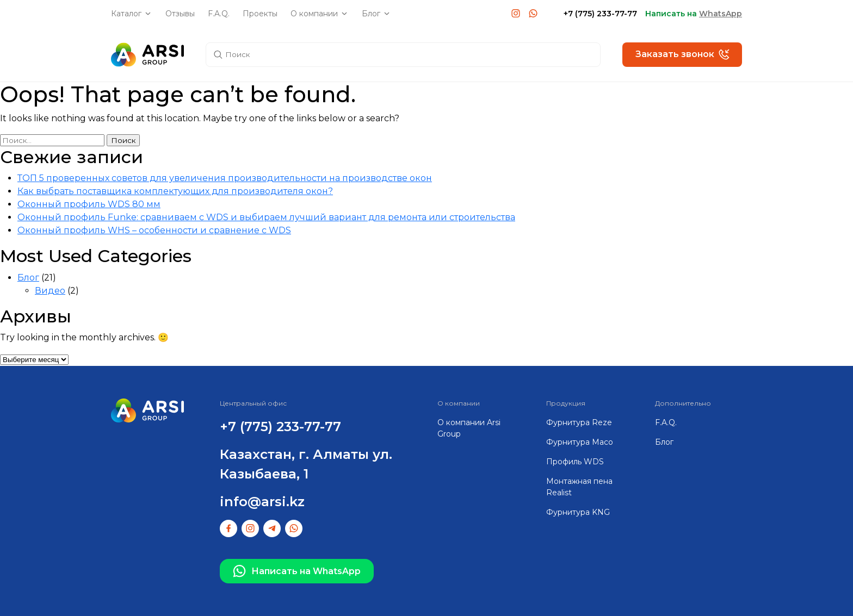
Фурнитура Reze (579, 422)
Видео (50, 291)
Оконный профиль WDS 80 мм (89, 204)
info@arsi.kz (262, 502)
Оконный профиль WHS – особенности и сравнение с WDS (154, 230)
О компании (314, 14)
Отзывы (180, 14)
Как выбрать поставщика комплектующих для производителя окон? (175, 191)
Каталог (126, 14)
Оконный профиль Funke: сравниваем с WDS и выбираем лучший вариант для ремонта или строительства (266, 217)
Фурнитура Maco (580, 442)
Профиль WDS (575, 462)
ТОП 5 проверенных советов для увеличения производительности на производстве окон (225, 178)
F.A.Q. (219, 14)
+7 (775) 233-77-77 (600, 14)
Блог (371, 14)
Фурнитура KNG (578, 512)
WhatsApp (721, 14)
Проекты (260, 14)
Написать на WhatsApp (297, 571)
